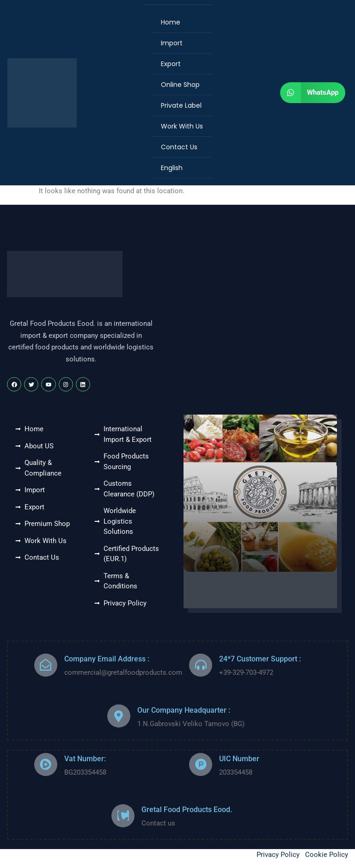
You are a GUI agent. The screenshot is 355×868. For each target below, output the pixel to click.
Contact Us (179, 147)
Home (171, 22)
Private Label (181, 105)
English (172, 168)
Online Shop (180, 85)
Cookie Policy (327, 855)
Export (171, 64)
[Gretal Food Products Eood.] (123, 816)
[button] (312, 93)
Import (172, 43)
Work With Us (182, 126)
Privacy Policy (278, 855)
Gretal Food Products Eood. (187, 810)
